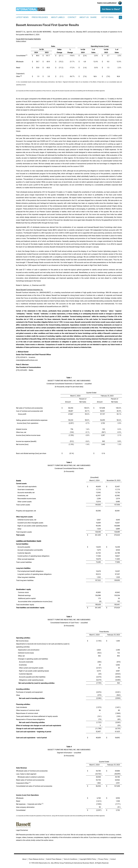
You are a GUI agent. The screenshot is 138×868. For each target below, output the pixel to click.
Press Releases (40, 17)
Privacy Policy (103, 859)
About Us (84, 17)
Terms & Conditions (70, 859)
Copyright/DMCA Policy (88, 859)
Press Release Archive (36, 859)
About (24, 859)
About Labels (58, 17)
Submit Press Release (54, 859)
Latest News (22, 17)
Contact (72, 17)
